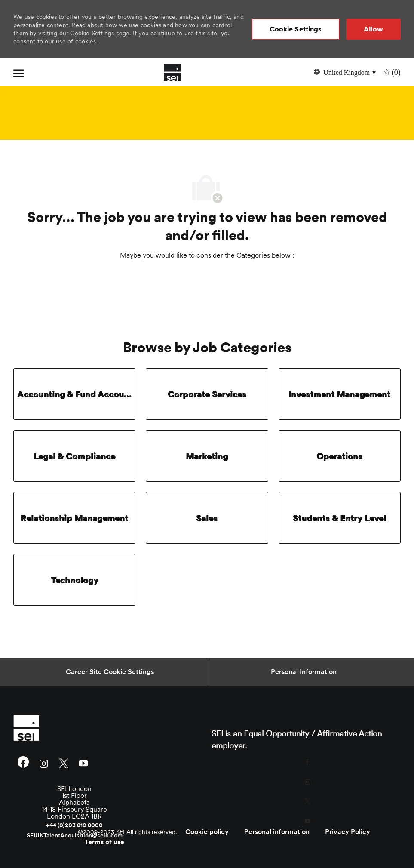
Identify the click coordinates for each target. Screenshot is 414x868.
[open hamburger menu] (19, 72)
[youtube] (83, 763)
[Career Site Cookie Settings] (110, 672)
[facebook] (23, 763)
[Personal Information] (304, 672)
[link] (74, 728)
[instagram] (44, 763)
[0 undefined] (391, 72)
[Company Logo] (172, 72)
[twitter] (64, 763)
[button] (296, 29)
